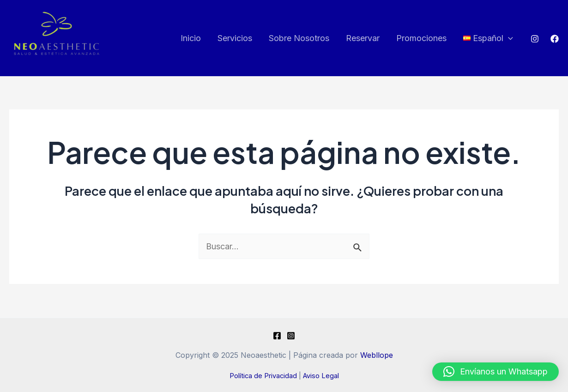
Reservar (363, 38)
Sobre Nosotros (299, 38)
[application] (508, 38)
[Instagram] (535, 39)
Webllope (377, 355)
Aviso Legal (321, 376)
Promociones (421, 38)
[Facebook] (555, 39)
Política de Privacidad (263, 376)
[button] (495, 372)
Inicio (191, 38)
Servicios (235, 38)
